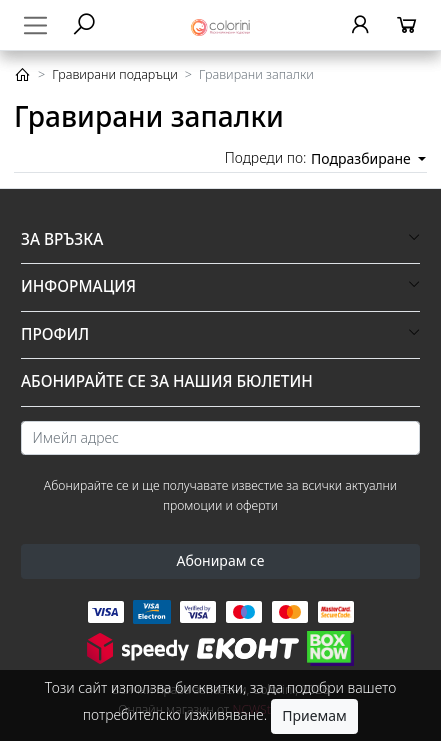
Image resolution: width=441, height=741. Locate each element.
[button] (220, 240)
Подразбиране (362, 158)
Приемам (314, 715)
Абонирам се (220, 560)
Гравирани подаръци (115, 74)
